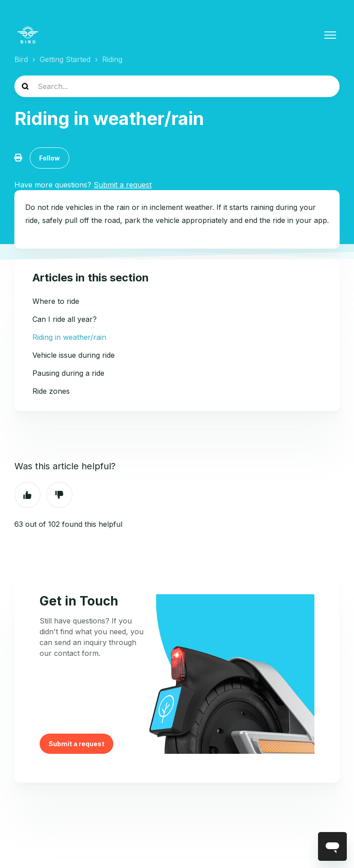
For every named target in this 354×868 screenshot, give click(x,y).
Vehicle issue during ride (74, 355)
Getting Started (65, 59)
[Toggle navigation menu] (330, 35)
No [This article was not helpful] (59, 495)
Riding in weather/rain (69, 337)
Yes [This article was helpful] (27, 495)
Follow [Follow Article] (49, 158)
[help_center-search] (177, 86)
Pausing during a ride (68, 373)
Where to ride (56, 301)
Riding (112, 59)
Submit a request (76, 744)
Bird (21, 59)
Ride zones (51, 391)
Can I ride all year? (65, 319)
